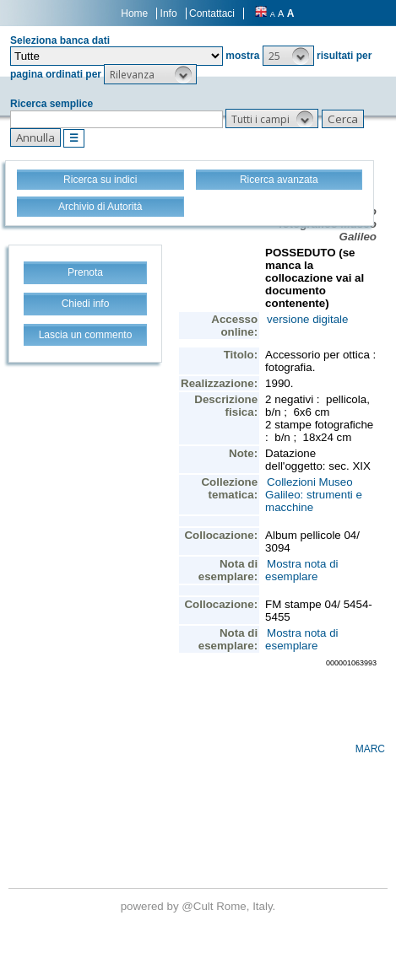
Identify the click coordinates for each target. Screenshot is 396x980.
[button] (288, 56)
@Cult (199, 906)
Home (134, 13)
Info (169, 13)
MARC (370, 749)
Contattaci (212, 13)
